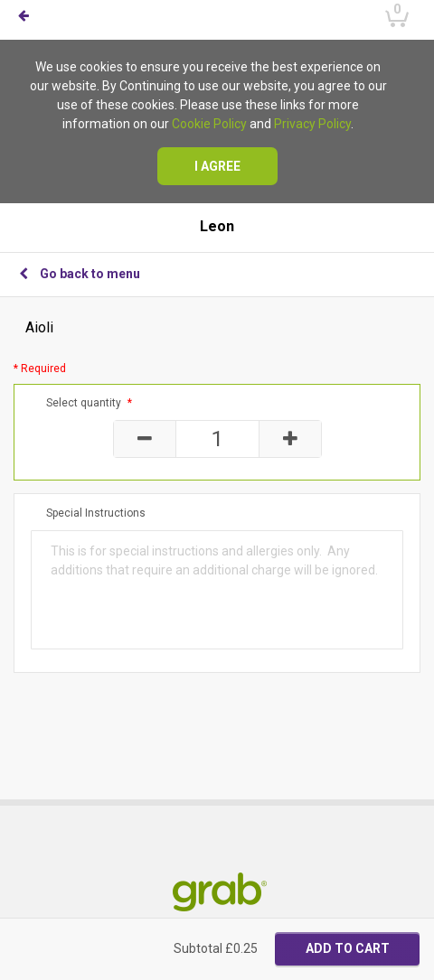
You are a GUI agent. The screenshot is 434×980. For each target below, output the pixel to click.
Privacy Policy (312, 124)
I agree (217, 166)
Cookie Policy (209, 124)
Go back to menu (80, 274)
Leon (217, 227)
